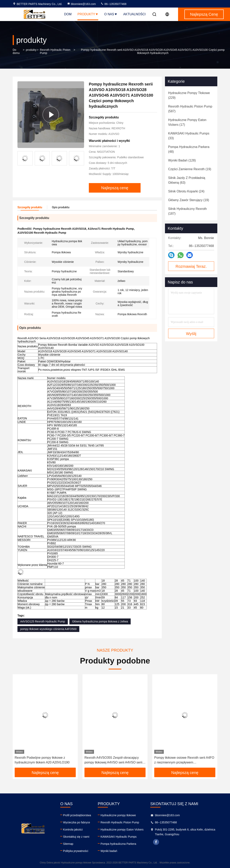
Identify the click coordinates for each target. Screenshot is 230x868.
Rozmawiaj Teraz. (191, 266)
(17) (187, 122)
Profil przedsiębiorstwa (77, 815)
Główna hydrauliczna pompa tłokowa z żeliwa (100, 621)
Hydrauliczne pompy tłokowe (118, 815)
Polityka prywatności (76, 851)
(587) (190, 109)
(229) (189, 95)
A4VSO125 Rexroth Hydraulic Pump (43, 621)
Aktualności (135, 14)
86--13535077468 (113, 4)
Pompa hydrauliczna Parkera (118, 844)
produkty (31, 50)
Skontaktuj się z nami (76, 837)
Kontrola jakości (73, 830)
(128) (182, 160)
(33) (189, 136)
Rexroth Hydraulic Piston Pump (55, 51)
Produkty (88, 14)
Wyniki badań (109, 851)
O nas (111, 14)
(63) (187, 180)
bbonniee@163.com (81, 4)
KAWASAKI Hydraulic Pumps (119, 837)
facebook (156, 842)
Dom (68, 14)
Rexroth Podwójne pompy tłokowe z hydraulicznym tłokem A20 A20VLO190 (42, 760)
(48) (189, 149)
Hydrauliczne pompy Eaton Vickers (122, 830)
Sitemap (68, 844)
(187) (187, 211)
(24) (186, 191)
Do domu (16, 51)
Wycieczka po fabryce (77, 822)
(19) (190, 169)
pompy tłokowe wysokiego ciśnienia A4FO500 (48, 629)
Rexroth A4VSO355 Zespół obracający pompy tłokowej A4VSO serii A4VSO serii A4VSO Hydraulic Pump (113, 760)
